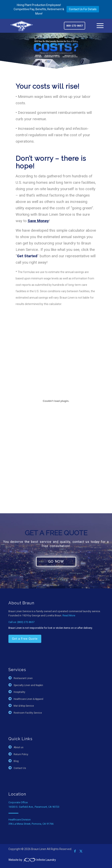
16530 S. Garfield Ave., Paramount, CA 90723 (34, 807)
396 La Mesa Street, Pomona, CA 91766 (31, 824)
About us (19, 747)
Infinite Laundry (39, 860)
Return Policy (21, 754)
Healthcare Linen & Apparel (28, 699)
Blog (16, 761)
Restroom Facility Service (28, 713)
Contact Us (20, 768)
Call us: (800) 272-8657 (21, 622)
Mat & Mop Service (24, 706)
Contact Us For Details (83, 9)
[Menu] (98, 26)
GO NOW (56, 562)
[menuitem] (98, 26)
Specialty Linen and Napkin (28, 685)
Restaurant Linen (23, 678)
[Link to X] (81, 851)
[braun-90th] (22, 26)
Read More (69, 615)
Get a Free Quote (25, 639)
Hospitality (19, 692)
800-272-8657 (75, 26)
